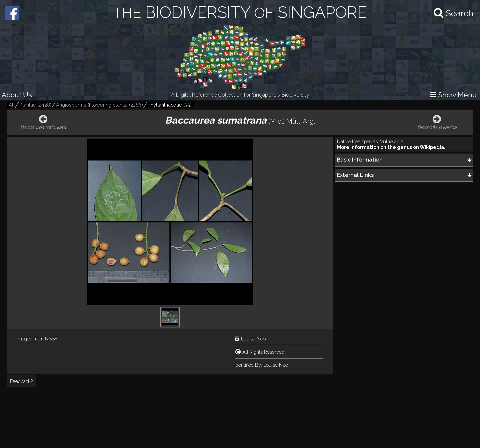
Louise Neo (253, 339)
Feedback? (21, 381)
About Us (17, 95)
